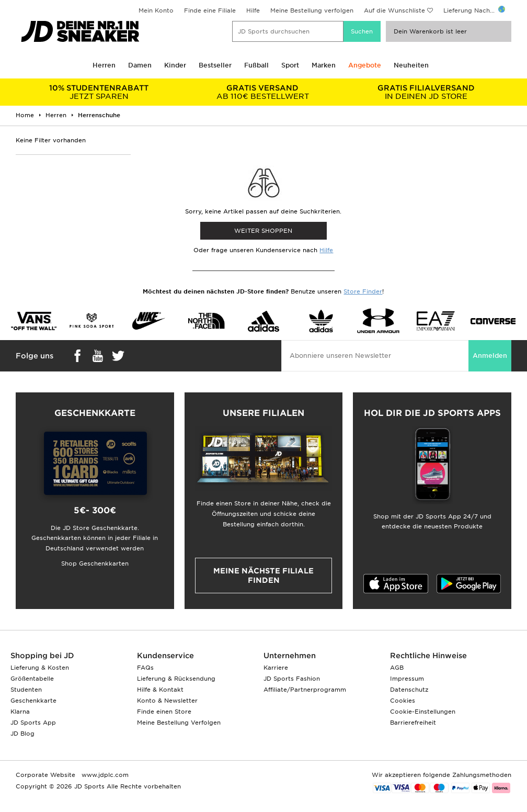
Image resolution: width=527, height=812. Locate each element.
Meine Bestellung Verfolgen (179, 723)
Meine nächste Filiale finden (263, 576)
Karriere (276, 668)
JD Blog (22, 734)
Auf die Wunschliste (394, 10)
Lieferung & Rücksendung (176, 679)
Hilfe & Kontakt (160, 690)
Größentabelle (32, 679)
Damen (140, 65)
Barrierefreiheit (413, 723)
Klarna (20, 712)
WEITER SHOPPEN (263, 231)
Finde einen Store (164, 712)
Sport (290, 65)
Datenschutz (409, 690)
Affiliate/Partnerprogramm (305, 690)
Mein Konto (156, 10)
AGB (397, 668)
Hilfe (253, 10)
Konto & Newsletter (167, 701)
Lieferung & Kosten (40, 668)
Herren (104, 65)
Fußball (256, 65)
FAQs (145, 668)
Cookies (403, 701)
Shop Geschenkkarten (95, 563)
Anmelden (490, 356)
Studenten (26, 690)
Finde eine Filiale (210, 10)
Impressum (407, 679)
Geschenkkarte (33, 701)
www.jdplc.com (104, 775)
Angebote (365, 65)
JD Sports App (33, 723)
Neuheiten (411, 65)
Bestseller (215, 65)
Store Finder (363, 291)
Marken (324, 65)
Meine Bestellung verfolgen (312, 10)
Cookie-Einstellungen (423, 712)
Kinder (175, 65)
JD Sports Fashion (292, 679)
